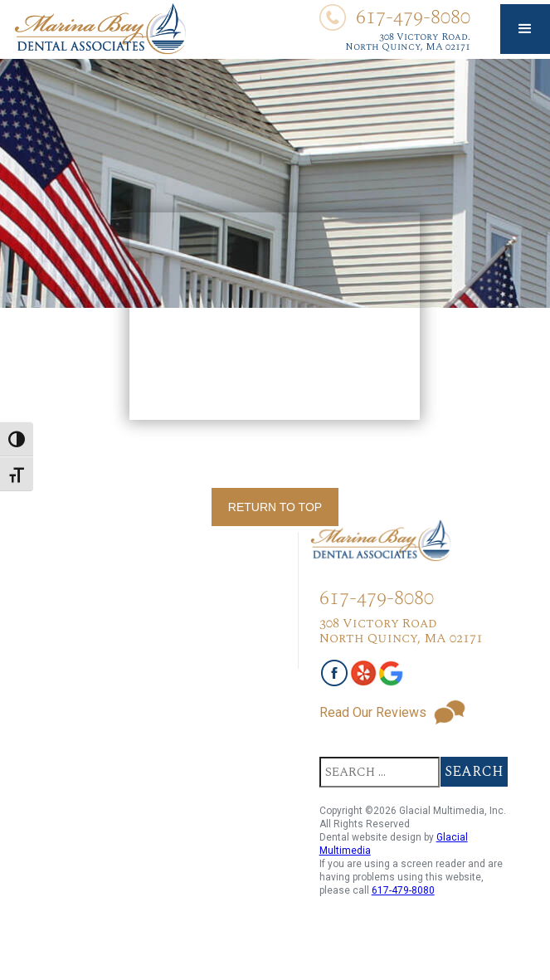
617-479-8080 (403, 890)
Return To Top (275, 507)
